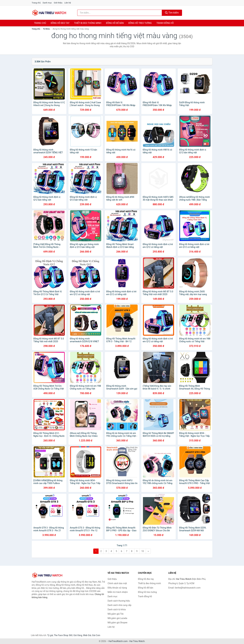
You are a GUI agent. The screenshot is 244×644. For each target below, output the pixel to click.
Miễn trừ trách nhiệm (118, 592)
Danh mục (47, 3)
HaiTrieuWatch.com (118, 641)
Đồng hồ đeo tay (60, 23)
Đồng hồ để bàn (115, 23)
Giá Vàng (78, 635)
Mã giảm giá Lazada (117, 618)
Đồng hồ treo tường (140, 23)
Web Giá (87, 635)
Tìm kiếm (172, 13)
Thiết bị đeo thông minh (88, 23)
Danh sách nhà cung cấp (120, 605)
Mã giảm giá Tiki (116, 614)
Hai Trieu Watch (137, 641)
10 (143, 551)
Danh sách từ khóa (117, 609)
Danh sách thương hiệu (119, 601)
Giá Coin (96, 635)
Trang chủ (36, 3)
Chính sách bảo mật (117, 583)
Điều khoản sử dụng (117, 588)
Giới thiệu (58, 3)
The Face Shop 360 (63, 635)
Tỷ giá (50, 635)
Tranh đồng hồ (165, 23)
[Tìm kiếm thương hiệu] (120, 13)
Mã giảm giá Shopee (117, 623)
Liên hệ (68, 3)
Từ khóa (46, 29)
